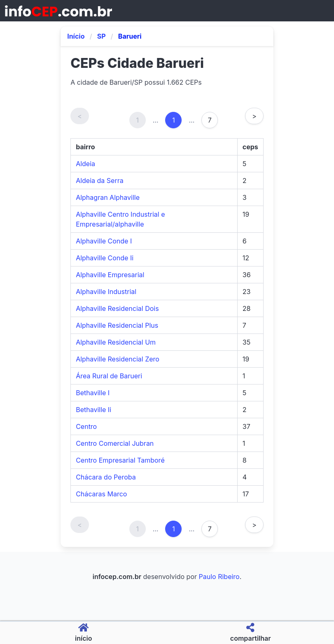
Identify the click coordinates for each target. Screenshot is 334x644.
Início (76, 36)
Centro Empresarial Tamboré (120, 460)
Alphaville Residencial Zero (118, 359)
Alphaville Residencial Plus (117, 325)
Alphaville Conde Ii (105, 258)
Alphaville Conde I (104, 241)
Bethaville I (93, 393)
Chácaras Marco (101, 494)
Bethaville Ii (93, 410)
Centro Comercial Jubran (115, 443)
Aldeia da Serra (100, 181)
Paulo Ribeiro (219, 577)
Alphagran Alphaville (108, 197)
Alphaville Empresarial (110, 275)
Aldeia (85, 164)
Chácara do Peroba (106, 477)
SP (102, 36)
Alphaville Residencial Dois (117, 308)
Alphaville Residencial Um (116, 342)
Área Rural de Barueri (109, 376)
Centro (86, 426)
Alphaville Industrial (106, 292)
